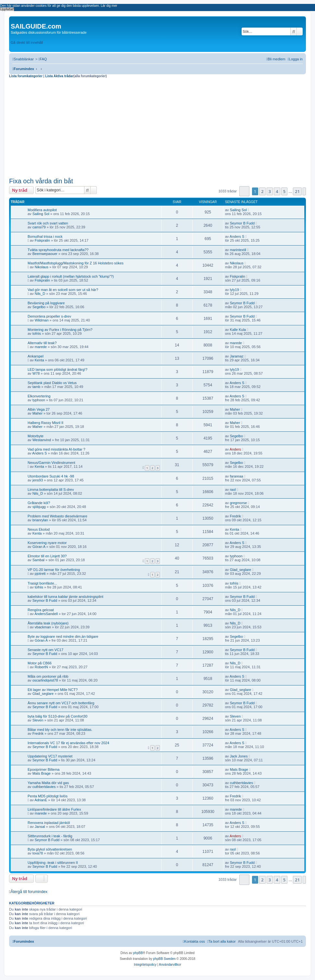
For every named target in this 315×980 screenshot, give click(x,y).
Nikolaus (42, 267)
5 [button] (284, 191)
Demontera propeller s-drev (49, 316)
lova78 (38, 853)
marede (41, 347)
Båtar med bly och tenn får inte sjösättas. (60, 730)
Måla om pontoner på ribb (48, 676)
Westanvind (42, 440)
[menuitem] (43, 59)
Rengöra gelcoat (41, 610)
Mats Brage (42, 773)
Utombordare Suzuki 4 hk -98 (51, 476)
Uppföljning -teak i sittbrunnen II (53, 863)
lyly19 (234, 290)
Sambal (38, 560)
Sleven (38, 720)
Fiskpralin (42, 240)
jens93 (38, 480)
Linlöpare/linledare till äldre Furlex (54, 809)
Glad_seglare (240, 570)
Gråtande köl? (39, 503)
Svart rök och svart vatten (48, 223)
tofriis (37, 333)
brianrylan (40, 520)
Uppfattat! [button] (7, 9)
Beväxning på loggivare (46, 303)
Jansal (40, 827)
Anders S (237, 236)
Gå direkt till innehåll (27, 42)
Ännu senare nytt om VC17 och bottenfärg (61, 703)
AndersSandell (46, 614)
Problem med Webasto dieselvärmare (57, 516)
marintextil (238, 250)
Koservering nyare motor (47, 543)
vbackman (43, 627)
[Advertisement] (157, 127)
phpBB (138, 953)
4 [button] (277, 191)
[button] (244, 191)
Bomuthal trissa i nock (45, 236)
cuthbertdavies (44, 787)
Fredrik (235, 516)
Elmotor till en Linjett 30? (47, 556)
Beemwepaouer (45, 254)
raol (233, 490)
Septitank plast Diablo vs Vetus (52, 383)
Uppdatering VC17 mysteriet (50, 756)
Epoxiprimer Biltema (44, 769)
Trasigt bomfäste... (42, 583)
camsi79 (39, 227)
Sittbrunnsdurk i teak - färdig (50, 836)
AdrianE (41, 800)
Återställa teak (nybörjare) (48, 623)
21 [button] (297, 191)
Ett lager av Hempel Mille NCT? (53, 690)
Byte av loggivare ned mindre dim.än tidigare (63, 636)
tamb (36, 387)
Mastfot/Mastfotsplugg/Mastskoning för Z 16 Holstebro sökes (76, 263)
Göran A (39, 547)
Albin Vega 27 (39, 409)
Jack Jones (239, 756)
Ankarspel (36, 356)
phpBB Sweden (164, 959)
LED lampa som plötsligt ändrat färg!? (57, 369)
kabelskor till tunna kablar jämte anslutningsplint (65, 597)
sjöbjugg (39, 507)
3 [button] (270, 191)
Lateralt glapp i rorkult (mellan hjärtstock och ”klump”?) (71, 276)
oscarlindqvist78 (45, 680)
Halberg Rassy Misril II (45, 423)
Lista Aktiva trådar (59, 76)
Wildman (42, 320)
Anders (235, 449)
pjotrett (40, 574)
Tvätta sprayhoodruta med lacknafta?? (58, 250)
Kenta (39, 360)
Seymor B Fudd (242, 223)
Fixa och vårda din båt (41, 181)
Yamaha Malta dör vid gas (48, 783)
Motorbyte (36, 436)
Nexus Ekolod (39, 529)
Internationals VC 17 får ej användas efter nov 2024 (68, 743)
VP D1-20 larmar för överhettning (54, 570)
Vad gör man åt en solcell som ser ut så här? (63, 290)
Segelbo (39, 307)
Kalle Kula (238, 330)
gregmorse (239, 503)
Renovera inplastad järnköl (49, 823)
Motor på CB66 (40, 663)
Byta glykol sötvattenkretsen (50, 849)
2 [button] (262, 191)
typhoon (39, 400)
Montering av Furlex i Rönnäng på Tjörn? (60, 330)
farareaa (237, 476)
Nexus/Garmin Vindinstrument (51, 463)
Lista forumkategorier (26, 76)
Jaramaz (237, 356)
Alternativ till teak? (42, 343)
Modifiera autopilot (42, 210)
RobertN (41, 667)
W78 (36, 373)
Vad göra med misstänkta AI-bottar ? (57, 449)
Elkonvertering (39, 396)
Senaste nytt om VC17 (45, 650)
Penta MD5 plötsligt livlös (48, 796)
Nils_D (40, 294)
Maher (38, 413)
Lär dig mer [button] (109, 6)
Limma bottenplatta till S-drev (51, 490)
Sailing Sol (41, 214)
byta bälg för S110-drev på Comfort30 (57, 716)
